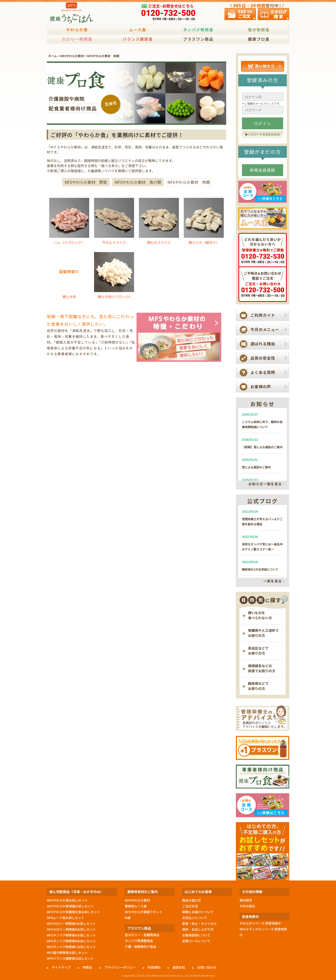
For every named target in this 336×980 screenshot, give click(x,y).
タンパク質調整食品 (139, 941)
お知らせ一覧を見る (265, 484)
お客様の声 (261, 386)
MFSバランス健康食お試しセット (70, 958)
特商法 (87, 967)
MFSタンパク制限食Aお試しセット (71, 935)
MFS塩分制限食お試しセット (67, 953)
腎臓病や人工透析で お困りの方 (263, 633)
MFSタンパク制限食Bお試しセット (71, 941)
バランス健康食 (138, 39)
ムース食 (138, 30)
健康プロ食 (259, 39)
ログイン (263, 123)
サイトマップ (61, 967)
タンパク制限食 (198, 30)
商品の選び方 (192, 900)
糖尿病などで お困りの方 (258, 686)
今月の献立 (247, 906)
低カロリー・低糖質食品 (142, 935)
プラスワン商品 (198, 39)
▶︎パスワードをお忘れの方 (263, 134)
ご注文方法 (190, 906)
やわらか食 (77, 30)
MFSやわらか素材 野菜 (86, 182)
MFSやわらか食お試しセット (67, 900)
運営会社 (179, 967)
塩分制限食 (259, 30)
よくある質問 (263, 372)
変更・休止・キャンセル (199, 923)
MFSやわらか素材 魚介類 (138, 182)
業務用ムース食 (136, 906)
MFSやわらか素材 (72, 56)
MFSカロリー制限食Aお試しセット (71, 923)
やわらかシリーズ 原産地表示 (260, 923)
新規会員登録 (263, 170)
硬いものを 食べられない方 (260, 615)
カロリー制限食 (77, 39)
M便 (128, 918)
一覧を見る (273, 581)
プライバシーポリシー (120, 967)
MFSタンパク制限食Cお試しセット (71, 947)
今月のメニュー (265, 329)
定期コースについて (196, 941)
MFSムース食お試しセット (66, 918)
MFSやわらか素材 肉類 (103, 56)
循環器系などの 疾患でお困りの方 (262, 668)
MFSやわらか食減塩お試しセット (70, 906)
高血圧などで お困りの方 (258, 651)
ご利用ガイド (263, 315)
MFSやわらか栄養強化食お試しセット (73, 912)
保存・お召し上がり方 (198, 929)
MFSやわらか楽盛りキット (144, 912)
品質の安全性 (263, 358)
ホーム (53, 56)
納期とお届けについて (198, 912)
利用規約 (154, 967)
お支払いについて (195, 918)
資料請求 (246, 900)
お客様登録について (196, 935)
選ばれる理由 (263, 344)
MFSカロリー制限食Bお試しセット (71, 929)
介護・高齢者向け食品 (141, 946)
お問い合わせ (207, 967)
